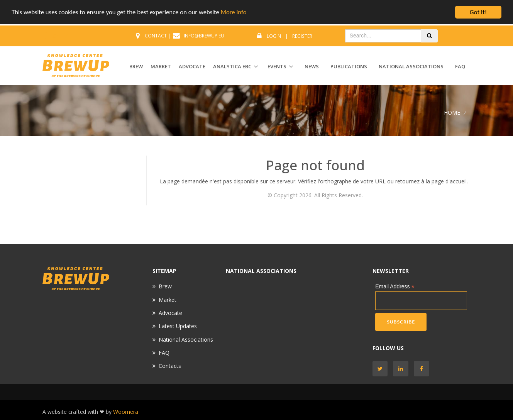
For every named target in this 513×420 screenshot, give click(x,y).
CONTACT (156, 36)
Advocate (170, 313)
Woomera (126, 412)
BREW (136, 66)
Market (168, 300)
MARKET (161, 66)
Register (302, 36)
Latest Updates (178, 326)
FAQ (460, 66)
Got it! (478, 12)
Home (452, 112)
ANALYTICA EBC (232, 66)
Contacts (170, 366)
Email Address (395, 287)
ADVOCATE (192, 66)
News (312, 66)
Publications (349, 66)
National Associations (411, 66)
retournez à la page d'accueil (431, 181)
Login (274, 36)
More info (237, 13)
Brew (165, 286)
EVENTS (277, 66)
